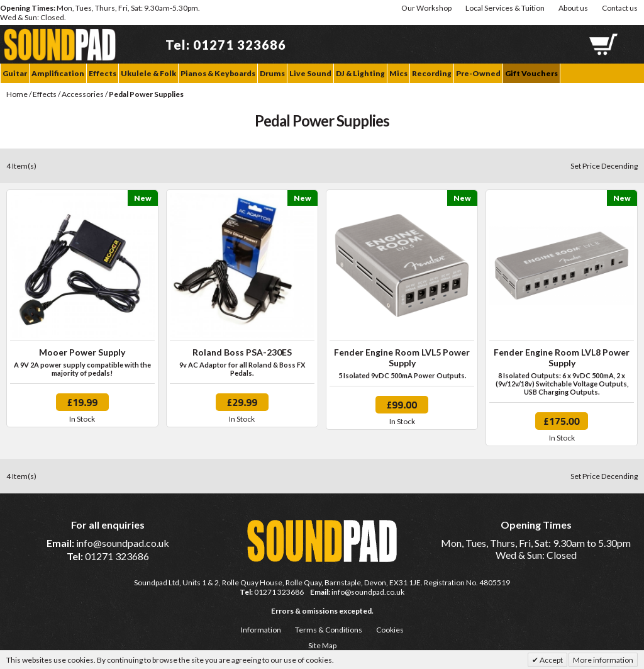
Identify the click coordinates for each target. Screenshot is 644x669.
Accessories (83, 94)
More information (603, 660)
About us (573, 8)
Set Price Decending (604, 166)
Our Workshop (426, 8)
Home (17, 94)
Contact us (620, 8)
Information (261, 630)
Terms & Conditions (329, 630)
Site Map (322, 645)
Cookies (390, 630)
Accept (551, 660)
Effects (45, 94)
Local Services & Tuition (505, 8)
